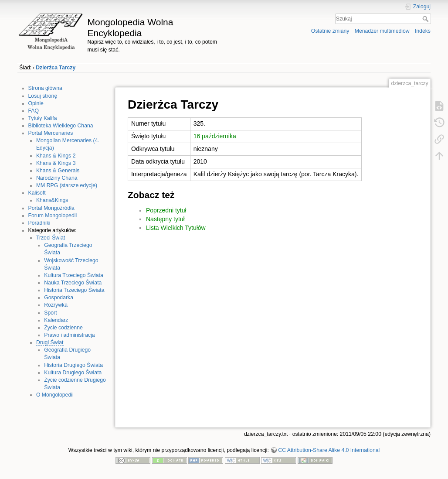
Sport (50, 313)
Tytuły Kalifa (43, 118)
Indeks (423, 31)
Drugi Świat (50, 342)
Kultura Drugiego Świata (73, 373)
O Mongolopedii (55, 395)
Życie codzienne (63, 328)
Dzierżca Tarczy (56, 68)
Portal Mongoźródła (51, 208)
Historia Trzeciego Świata (74, 290)
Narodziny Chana (57, 178)
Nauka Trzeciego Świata (73, 283)
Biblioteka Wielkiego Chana (61, 126)
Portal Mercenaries (51, 133)
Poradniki (39, 223)
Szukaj (426, 19)
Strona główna (45, 88)
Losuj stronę (43, 96)
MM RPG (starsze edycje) (67, 185)
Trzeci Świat (51, 238)
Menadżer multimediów (382, 31)
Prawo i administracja (69, 335)
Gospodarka (59, 298)
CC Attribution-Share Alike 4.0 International (329, 450)
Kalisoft (37, 193)
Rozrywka (56, 305)
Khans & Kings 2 (56, 156)
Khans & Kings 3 (56, 163)
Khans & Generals (58, 171)
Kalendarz (56, 320)
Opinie (36, 103)
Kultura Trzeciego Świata (74, 275)
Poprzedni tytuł (166, 210)
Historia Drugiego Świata (73, 365)
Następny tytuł (165, 219)
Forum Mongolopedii (53, 216)
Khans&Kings (52, 200)
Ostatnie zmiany (330, 31)
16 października (215, 136)
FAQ (34, 111)
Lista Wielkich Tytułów (176, 228)
